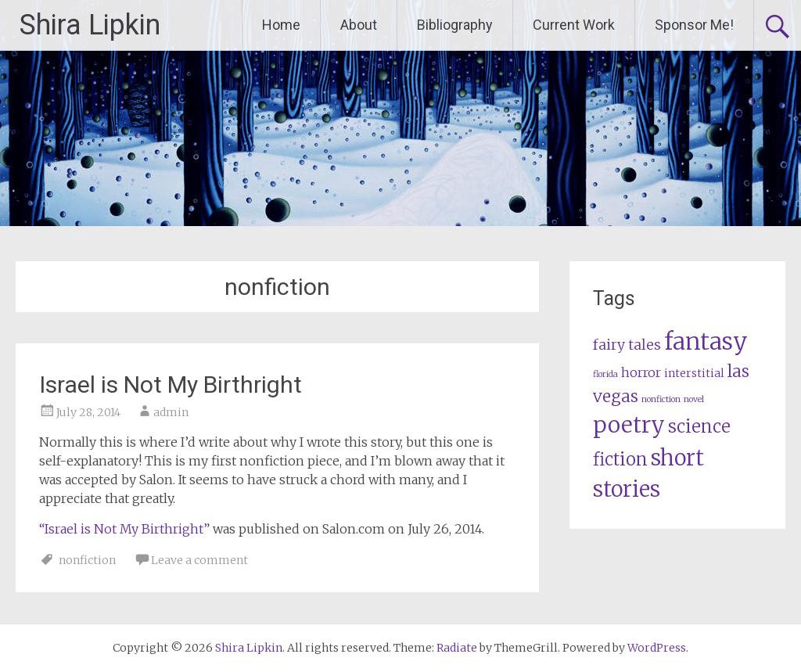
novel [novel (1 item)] (694, 399)
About (359, 25)
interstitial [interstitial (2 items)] (694, 373)
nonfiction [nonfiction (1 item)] (661, 399)
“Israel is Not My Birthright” (124, 529)
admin (171, 412)
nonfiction (87, 560)
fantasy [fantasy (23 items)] (706, 341)
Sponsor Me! (694, 25)
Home (281, 25)
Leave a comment (199, 560)
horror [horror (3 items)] (641, 372)
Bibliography (455, 25)
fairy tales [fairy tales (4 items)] (627, 345)
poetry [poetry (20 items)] (629, 425)
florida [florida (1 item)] (605, 374)
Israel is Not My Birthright (171, 385)
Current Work (574, 25)
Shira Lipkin (90, 25)
